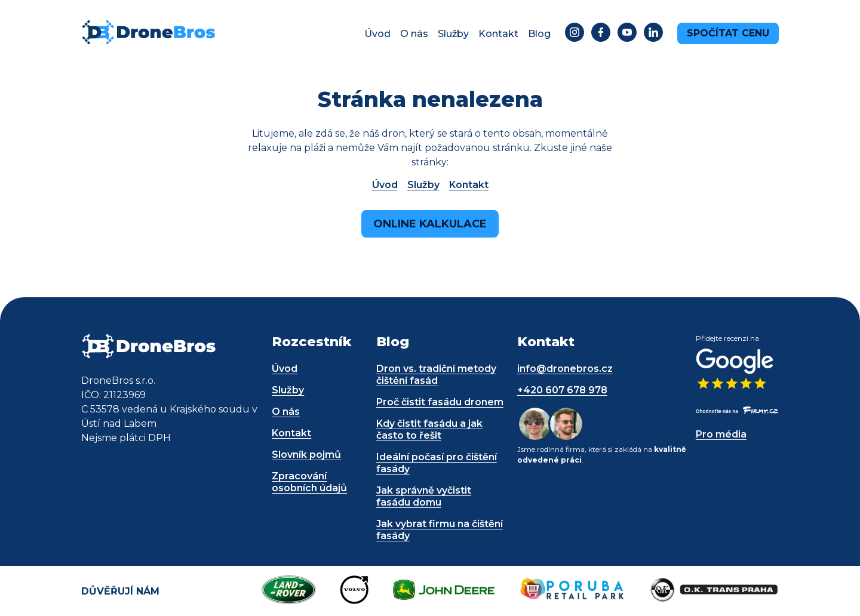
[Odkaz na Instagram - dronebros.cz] (575, 33)
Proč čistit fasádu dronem (440, 402)
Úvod (377, 34)
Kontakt (498, 34)
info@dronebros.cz (565, 369)
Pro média (721, 434)
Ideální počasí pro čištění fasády (437, 463)
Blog (539, 34)
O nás (414, 34)
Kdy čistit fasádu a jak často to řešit (429, 429)
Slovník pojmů (306, 455)
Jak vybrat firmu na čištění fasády (440, 530)
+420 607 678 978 (562, 390)
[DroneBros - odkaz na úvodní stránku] (148, 42)
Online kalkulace (430, 224)
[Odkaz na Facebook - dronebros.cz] (601, 33)
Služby (453, 34)
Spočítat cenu (728, 33)
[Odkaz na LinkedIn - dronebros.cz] (653, 33)
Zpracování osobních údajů (309, 482)
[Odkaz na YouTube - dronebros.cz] (627, 33)
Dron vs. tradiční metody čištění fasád (436, 375)
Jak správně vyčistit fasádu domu (424, 496)
